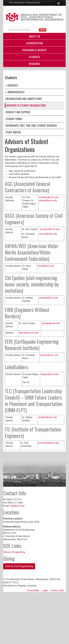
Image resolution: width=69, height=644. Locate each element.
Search (43, 30)
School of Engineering (14, 552)
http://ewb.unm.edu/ (29, 333)
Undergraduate (16, 92)
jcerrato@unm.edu (51, 323)
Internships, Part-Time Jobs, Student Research (31, 126)
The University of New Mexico (24, 3)
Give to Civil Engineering (19, 566)
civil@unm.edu (17, 506)
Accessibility (33, 590)
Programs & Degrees (34, 50)
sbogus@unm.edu (48, 200)
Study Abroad (13, 132)
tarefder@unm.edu (49, 298)
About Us (34, 36)
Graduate (13, 85)
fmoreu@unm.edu (48, 234)
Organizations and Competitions (24, 99)
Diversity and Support (18, 112)
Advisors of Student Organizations (26, 105)
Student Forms (14, 119)
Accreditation (34, 43)
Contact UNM (57, 590)
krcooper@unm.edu (49, 197)
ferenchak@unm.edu (48, 443)
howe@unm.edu (46, 266)
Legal (45, 590)
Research (34, 64)
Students (34, 57)
